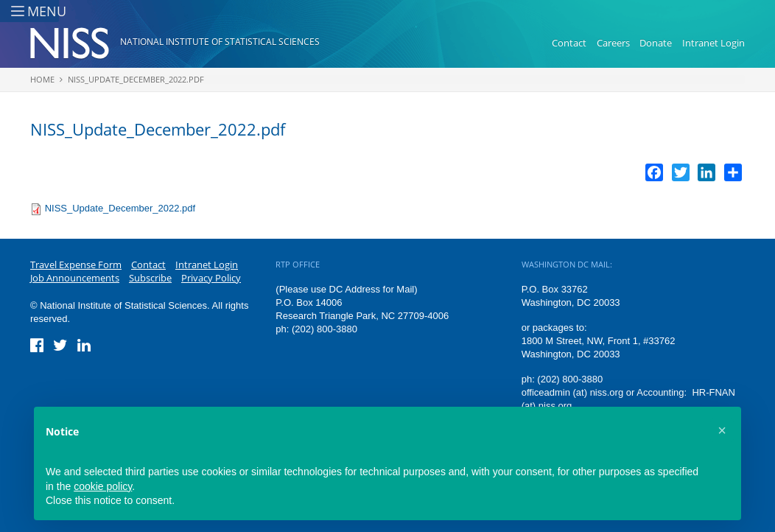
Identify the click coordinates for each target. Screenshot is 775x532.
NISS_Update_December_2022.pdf (136, 79)
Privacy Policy (211, 278)
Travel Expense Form (76, 265)
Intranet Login (713, 43)
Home (42, 79)
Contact (569, 43)
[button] (722, 430)
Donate (656, 43)
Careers (613, 43)
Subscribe (150, 278)
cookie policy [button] (103, 486)
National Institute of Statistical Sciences (220, 42)
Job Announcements (75, 278)
